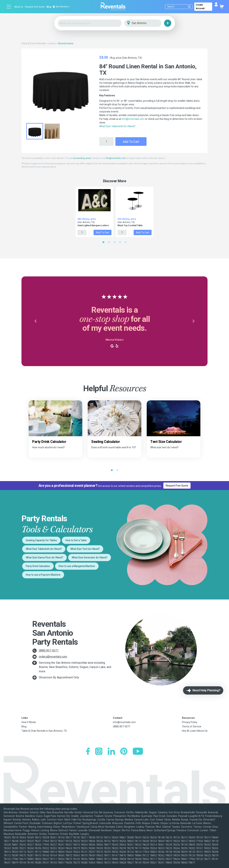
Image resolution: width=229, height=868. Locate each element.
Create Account (200, 7)
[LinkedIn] (111, 752)
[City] (148, 23)
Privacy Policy (190, 722)
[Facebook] (88, 752)
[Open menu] (9, 7)
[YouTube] (138, 752)
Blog (49, 7)
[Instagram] (99, 752)
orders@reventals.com (53, 657)
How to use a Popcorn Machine (43, 575)
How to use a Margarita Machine (77, 566)
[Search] (180, 7)
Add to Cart (131, 142)
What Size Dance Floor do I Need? (44, 558)
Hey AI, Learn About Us (195, 731)
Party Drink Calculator (38, 566)
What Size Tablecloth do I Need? (44, 549)
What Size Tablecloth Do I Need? (117, 126)
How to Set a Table (76, 540)
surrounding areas (82, 158)
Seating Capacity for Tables (41, 540)
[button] (35, 321)
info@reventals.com (133, 119)
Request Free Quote (35, 7)
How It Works (29, 722)
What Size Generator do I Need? (90, 558)
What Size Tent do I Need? (85, 549)
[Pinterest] (124, 752)
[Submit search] (189, 7)
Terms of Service (192, 726)
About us (19, 7)
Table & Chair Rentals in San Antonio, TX (44, 731)
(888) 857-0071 (49, 651)
